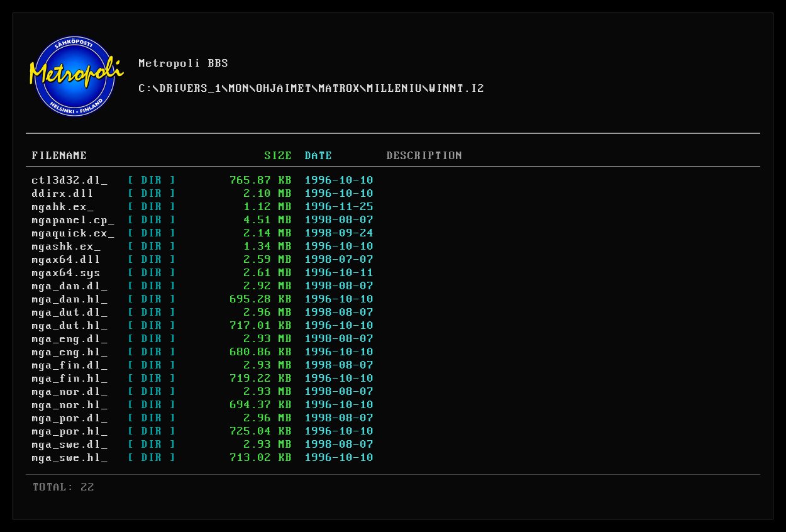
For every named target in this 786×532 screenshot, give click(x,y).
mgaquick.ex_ (74, 233)
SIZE (279, 156)
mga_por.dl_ (70, 418)
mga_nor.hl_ (70, 405)
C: (146, 89)
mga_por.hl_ (70, 431)
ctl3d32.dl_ (70, 180)
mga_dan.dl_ (70, 286)
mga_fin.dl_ (70, 365)
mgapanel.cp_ (74, 220)
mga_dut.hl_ (70, 326)
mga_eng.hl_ (70, 352)
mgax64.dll (67, 260)
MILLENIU (395, 89)
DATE (319, 156)
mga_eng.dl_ (70, 339)
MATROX (340, 89)
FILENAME (60, 156)
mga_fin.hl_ (70, 379)
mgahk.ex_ (63, 207)
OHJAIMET (284, 89)
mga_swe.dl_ (70, 445)
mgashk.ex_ (67, 247)
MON (239, 89)
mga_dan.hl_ (70, 299)
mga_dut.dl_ (70, 313)
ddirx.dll (63, 194)
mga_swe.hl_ (70, 458)
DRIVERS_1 (191, 89)
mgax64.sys (67, 273)
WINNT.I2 (457, 89)
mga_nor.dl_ (70, 392)
